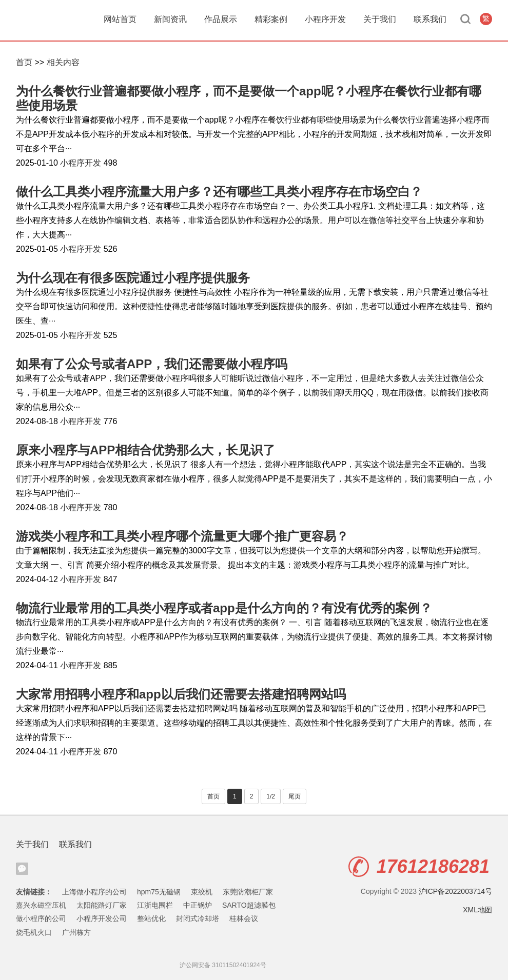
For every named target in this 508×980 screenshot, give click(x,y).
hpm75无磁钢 (159, 892)
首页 (24, 62)
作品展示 (221, 19)
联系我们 (430, 19)
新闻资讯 (170, 19)
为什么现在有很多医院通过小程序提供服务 (133, 278)
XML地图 (477, 910)
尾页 (295, 796)
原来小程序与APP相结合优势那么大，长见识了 (145, 450)
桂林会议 (244, 918)
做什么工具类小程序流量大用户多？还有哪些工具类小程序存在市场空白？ (219, 192)
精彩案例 (271, 19)
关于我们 (380, 19)
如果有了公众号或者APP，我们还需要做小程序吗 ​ (153, 364)
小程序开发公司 (102, 918)
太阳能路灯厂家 (102, 905)
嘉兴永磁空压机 (41, 905)
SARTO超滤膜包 (249, 905)
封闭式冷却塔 (198, 918)
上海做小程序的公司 (94, 892)
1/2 (271, 796)
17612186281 (419, 867)
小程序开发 (325, 19)
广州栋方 (76, 932)
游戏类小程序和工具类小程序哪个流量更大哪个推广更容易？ (182, 536)
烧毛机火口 (34, 932)
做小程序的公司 (41, 918)
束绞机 (202, 892)
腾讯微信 (22, 869)
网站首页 (120, 19)
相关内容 (63, 62)
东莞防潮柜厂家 (248, 892)
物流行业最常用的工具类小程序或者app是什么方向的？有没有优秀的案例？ (224, 608)
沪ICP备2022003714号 (455, 891)
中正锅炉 (198, 905)
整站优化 (151, 918)
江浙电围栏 (155, 905)
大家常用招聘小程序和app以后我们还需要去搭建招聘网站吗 (181, 694)
